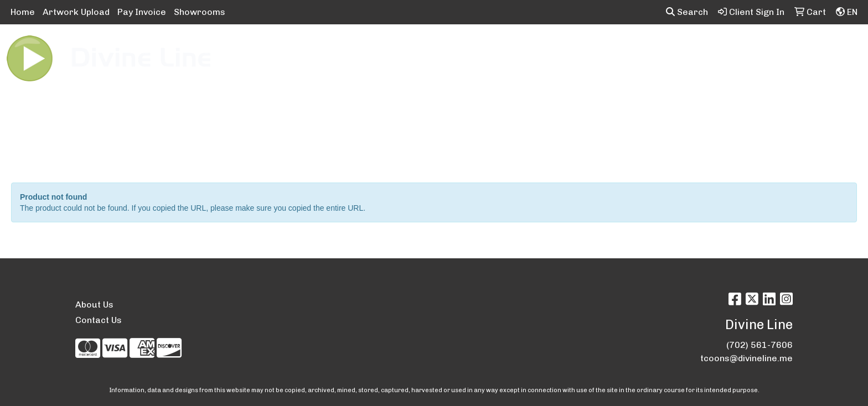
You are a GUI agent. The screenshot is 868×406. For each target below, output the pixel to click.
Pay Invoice (142, 12)
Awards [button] (355, 48)
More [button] (778, 48)
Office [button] (647, 48)
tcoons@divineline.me (746, 358)
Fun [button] (501, 48)
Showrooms (200, 12)
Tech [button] (688, 48)
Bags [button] (401, 48)
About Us (94, 304)
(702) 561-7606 (759, 345)
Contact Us (99, 320)
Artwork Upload (76, 12)
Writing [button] (732, 48)
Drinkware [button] (453, 48)
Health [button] (603, 48)
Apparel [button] (304, 48)
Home (23, 12)
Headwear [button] (549, 48)
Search (687, 12)
